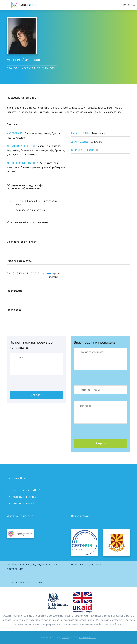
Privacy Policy (87, 637)
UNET (65, 637)
